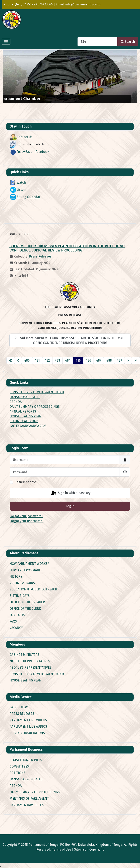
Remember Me (25, 482)
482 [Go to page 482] (47, 360)
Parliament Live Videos (28, 720)
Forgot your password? (26, 516)
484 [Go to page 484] (68, 360)
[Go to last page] (136, 361)
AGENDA (16, 402)
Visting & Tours (22, 583)
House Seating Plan (26, 680)
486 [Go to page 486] (88, 360)
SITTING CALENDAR (24, 421)
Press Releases (40, 256)
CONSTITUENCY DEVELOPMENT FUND (37, 392)
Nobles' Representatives (30, 661)
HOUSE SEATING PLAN (26, 416)
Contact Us (21, 137)
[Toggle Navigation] (6, 42)
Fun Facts (17, 615)
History (16, 576)
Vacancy (16, 628)
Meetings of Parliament (29, 799)
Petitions (18, 773)
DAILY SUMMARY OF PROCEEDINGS (35, 407)
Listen (18, 190)
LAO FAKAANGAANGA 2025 (28, 426)
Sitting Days (20, 596)
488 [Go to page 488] (109, 360)
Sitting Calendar (25, 197)
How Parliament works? (29, 564)
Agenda (16, 786)
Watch (18, 183)
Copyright (97, 849)
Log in (70, 506)
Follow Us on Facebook (29, 152)
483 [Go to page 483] (57, 360)
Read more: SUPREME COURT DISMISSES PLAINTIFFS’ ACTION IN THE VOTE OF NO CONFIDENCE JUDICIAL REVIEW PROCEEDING (70, 340)
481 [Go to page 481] (37, 360)
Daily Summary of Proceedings (35, 792)
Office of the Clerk (25, 609)
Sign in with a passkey (70, 493)
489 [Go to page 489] (119, 360)
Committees (19, 766)
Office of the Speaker (27, 602)
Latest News (20, 707)
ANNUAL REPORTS (23, 411)
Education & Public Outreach (33, 589)
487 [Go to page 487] (99, 360)
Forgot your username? (27, 521)
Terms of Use (61, 849)
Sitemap (80, 849)
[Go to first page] (11, 361)
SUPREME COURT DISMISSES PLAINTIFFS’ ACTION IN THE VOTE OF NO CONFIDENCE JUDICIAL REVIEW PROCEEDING (67, 248)
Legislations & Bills (26, 760)
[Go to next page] (128, 361)
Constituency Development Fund (37, 674)
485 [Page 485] (78, 360)
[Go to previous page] (18, 361)
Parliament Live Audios (28, 727)
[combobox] (98, 42)
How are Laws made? (26, 570)
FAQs (13, 621)
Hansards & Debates (26, 779)
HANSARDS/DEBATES (25, 397)
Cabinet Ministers (24, 655)
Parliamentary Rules (27, 805)
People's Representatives (31, 668)
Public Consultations (27, 733)
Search (128, 42)
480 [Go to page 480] (27, 360)
